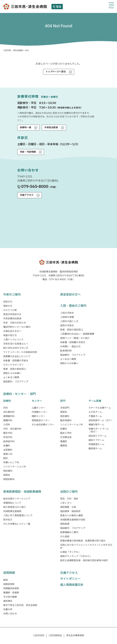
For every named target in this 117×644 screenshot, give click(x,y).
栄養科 (64, 429)
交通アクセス (27, 195)
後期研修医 (9, 584)
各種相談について (12, 503)
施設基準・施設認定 (70, 511)
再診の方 (8, 306)
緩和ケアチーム (96, 440)
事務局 (64, 446)
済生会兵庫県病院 (75, 636)
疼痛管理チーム (96, 444)
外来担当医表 (51, 127)
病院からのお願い (12, 373)
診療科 (7, 401)
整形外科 (8, 433)
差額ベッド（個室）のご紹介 (75, 338)
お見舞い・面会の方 (70, 347)
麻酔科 (7, 475)
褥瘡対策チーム (96, 425)
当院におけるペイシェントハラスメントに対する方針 (86, 546)
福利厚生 (8, 601)
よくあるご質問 (11, 377)
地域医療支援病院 (12, 511)
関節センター (39, 416)
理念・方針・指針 (69, 499)
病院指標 (65, 524)
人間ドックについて (13, 340)
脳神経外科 (9, 441)
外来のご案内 (12, 295)
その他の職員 (10, 597)
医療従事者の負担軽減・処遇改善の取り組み (83, 541)
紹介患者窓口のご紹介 (15, 507)
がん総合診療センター (43, 425)
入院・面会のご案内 (73, 306)
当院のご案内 (69, 492)
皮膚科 (7, 446)
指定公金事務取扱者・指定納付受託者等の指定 (84, 560)
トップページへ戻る (56, 72)
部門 (63, 401)
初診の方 (8, 302)
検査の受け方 (10, 335)
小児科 (7, 425)
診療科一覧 (26, 127)
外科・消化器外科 (12, 429)
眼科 (6, 458)
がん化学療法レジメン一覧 (17, 524)
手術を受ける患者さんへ (16, 344)
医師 (6, 580)
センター (37, 401)
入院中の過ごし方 (69, 321)
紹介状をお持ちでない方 (16, 348)
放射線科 (8, 471)
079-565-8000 (35, 187)
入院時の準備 (67, 317)
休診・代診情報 (28, 152)
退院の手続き (67, 326)
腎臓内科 (8, 420)
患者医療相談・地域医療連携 (22, 492)
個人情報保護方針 (72, 585)
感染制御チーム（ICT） (101, 420)
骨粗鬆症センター (41, 420)
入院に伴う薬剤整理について (18, 516)
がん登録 (65, 537)
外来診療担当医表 (12, 319)
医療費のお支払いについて (17, 356)
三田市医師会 (55, 636)
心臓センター (39, 408)
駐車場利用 (66, 351)
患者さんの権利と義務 (72, 516)
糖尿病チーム (95, 449)
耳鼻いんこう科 (11, 463)
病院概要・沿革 (68, 507)
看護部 (64, 441)
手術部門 (65, 408)
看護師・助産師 (11, 593)
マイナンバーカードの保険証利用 (20, 352)
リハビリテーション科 (15, 467)
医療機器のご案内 (69, 532)
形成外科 (8, 437)
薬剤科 (64, 412)
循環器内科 (9, 416)
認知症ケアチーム (97, 436)
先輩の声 (8, 609)
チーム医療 (95, 401)
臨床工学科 (66, 433)
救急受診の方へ (70, 295)
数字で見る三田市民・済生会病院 (20, 605)
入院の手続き (67, 313)
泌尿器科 (8, 450)
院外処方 (8, 520)
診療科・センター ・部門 (20, 394)
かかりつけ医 (10, 310)
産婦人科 (8, 454)
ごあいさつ (66, 503)
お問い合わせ (10, 614)
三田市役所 (39, 636)
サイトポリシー (70, 579)
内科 (6, 408)
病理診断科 (9, 479)
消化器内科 (9, 412)
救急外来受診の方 (12, 314)
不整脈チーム (95, 416)
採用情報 (9, 573)
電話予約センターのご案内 (17, 327)
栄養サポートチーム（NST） (99, 430)
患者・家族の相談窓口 (15, 369)
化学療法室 (66, 437)
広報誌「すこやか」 (70, 552)
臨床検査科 (66, 420)
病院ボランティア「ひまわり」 (77, 556)
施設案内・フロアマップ (16, 382)
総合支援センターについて (17, 499)
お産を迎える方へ (12, 331)
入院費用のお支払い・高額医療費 (77, 334)
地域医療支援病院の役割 (73, 520)
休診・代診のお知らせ (15, 323)
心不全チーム (95, 412)
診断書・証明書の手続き (16, 361)
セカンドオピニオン (13, 365)
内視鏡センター (40, 412)
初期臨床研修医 (11, 588)
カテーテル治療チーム (100, 408)
